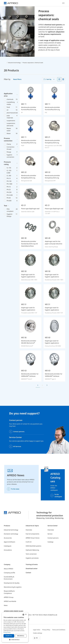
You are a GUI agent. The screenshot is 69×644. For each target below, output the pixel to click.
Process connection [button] (8, 132)
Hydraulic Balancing (32, 550)
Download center (32, 569)
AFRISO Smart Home (33, 538)
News (6, 605)
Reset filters (17, 79)
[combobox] (49, 79)
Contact (28, 573)
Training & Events (32, 564)
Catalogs (50, 542)
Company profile (9, 573)
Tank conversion (31, 554)
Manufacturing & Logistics (13, 587)
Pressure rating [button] (7, 156)
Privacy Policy (46, 630)
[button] (15, 640)
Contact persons (19, 432)
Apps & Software (9, 542)
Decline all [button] (21, 636)
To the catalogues (58, 495)
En (38, 638)
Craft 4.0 (29, 542)
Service (50, 534)
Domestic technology (11, 534)
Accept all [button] (9, 636)
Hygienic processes (32, 558)
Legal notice (37, 630)
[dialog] (15, 627)
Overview (29, 530)
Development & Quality (12, 583)
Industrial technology (11, 530)
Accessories (8, 538)
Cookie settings (38, 633)
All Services (17, 446)
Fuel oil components (32, 534)
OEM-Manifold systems (33, 546)
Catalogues (8, 546)
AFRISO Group (9, 597)
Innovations (8, 550)
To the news (15, 489)
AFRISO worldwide (10, 601)
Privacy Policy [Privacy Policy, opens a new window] (7, 632)
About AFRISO (9, 569)
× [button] (26, 614)
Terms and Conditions (59, 630)
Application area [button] (8, 87)
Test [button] (5, 198)
